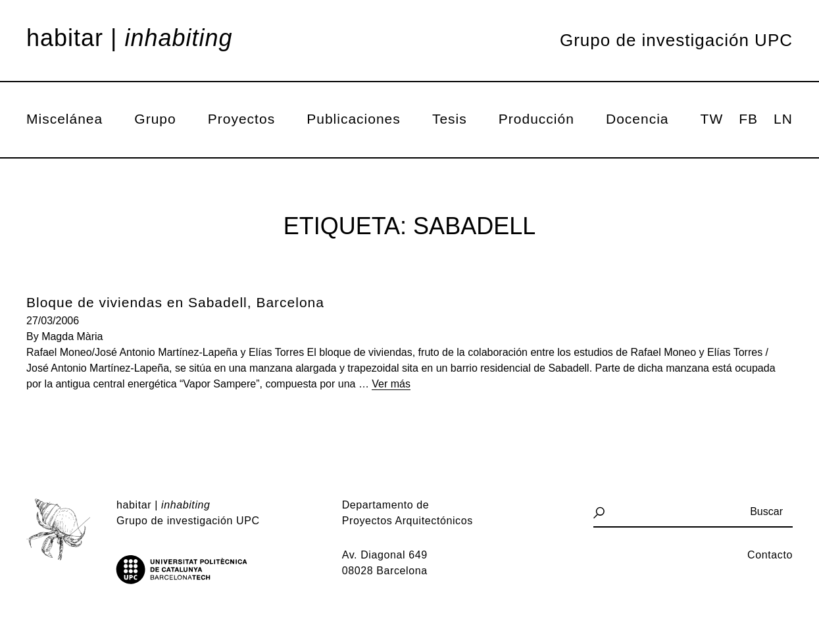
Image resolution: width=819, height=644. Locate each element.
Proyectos (241, 119)
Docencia (637, 119)
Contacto (770, 555)
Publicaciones (354, 119)
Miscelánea (64, 119)
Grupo (155, 119)
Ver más (391, 384)
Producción (536, 119)
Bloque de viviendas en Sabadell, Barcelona (175, 302)
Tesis (450, 119)
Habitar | (130, 38)
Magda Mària (72, 336)
